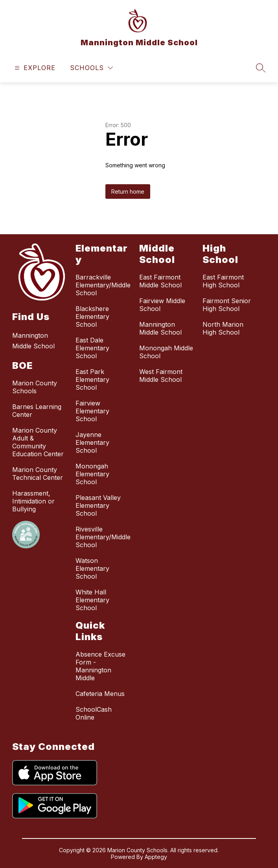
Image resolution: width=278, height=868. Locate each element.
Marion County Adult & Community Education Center (38, 442)
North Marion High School (223, 328)
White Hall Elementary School (92, 600)
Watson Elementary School (92, 568)
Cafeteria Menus (100, 694)
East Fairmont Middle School (160, 281)
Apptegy (156, 857)
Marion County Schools (35, 387)
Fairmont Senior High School (227, 305)
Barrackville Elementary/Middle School (103, 285)
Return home (128, 192)
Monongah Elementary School (92, 474)
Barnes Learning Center (37, 411)
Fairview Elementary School (92, 411)
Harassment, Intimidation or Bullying (33, 501)
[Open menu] (34, 68)
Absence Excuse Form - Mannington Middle (100, 666)
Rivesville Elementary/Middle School (103, 537)
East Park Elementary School (92, 379)
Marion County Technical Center (38, 474)
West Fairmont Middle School (161, 376)
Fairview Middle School (162, 305)
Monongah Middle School (166, 352)
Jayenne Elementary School (92, 442)
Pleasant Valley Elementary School (98, 505)
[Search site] (261, 68)
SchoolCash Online (94, 713)
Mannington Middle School (160, 328)
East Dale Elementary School (92, 348)
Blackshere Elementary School (92, 316)
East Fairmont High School (223, 281)
